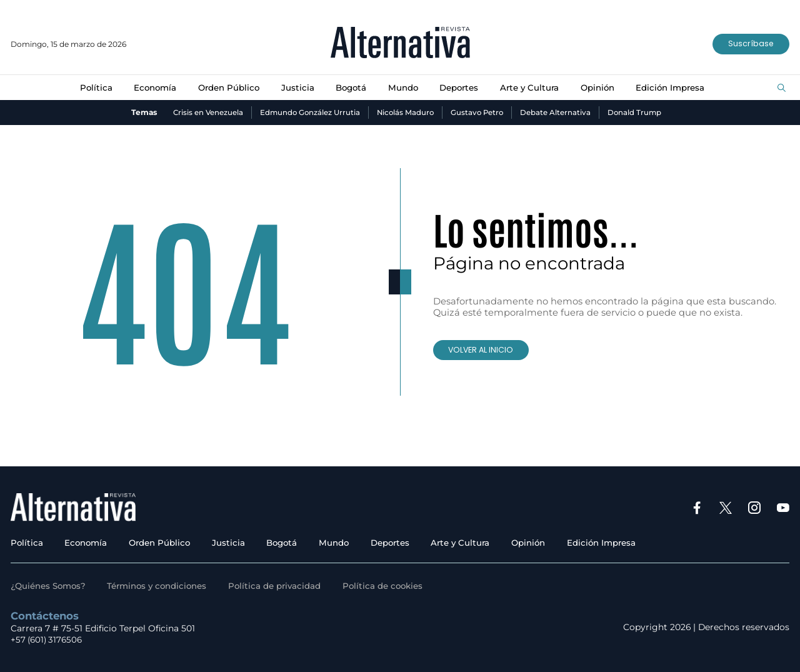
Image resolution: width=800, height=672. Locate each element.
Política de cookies (392, 586)
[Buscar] (782, 88)
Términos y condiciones (162, 586)
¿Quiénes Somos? (50, 586)
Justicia (295, 88)
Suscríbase (750, 44)
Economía (150, 88)
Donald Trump (638, 112)
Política (90, 88)
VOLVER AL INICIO (483, 350)
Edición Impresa (676, 88)
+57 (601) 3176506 (47, 639)
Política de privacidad (282, 586)
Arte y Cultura (532, 88)
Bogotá (350, 88)
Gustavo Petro (479, 112)
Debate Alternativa (558, 112)
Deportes (460, 88)
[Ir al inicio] (400, 44)
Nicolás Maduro (405, 112)
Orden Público (225, 88)
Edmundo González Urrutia (307, 112)
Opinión (601, 88)
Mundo (403, 88)
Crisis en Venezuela (204, 112)
